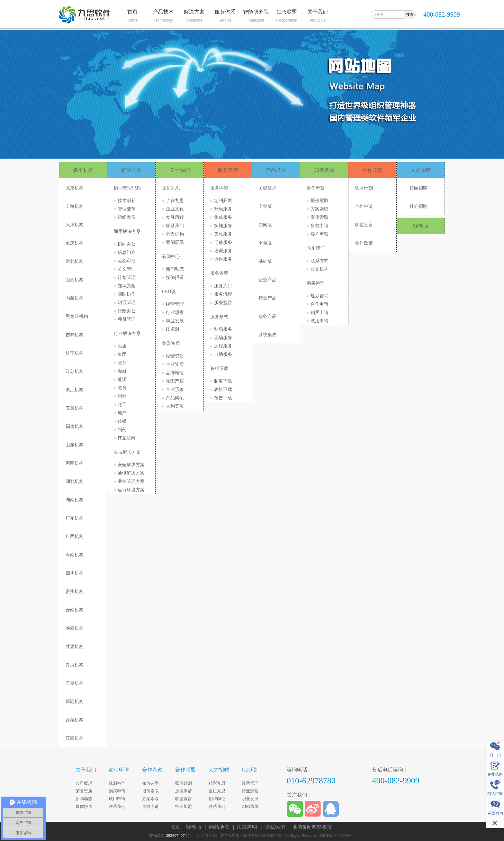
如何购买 (324, 170)
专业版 (265, 206)
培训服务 (223, 251)
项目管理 (127, 319)
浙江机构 (75, 390)
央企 (122, 346)
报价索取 (319, 201)
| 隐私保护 (274, 827)
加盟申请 (184, 791)
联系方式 (319, 261)
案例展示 (175, 242)
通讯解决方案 (131, 473)
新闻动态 (175, 269)
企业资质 (175, 364)
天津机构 (75, 225)
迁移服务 (223, 242)
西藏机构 (75, 720)
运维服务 (223, 259)
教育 (122, 388)
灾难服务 (223, 234)
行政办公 (127, 311)
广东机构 (75, 518)
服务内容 (219, 188)
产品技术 (163, 12)
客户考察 (319, 234)
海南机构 (75, 555)
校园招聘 (419, 188)
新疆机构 (75, 702)
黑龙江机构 (77, 316)
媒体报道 (175, 277)
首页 (132, 12)
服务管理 (219, 273)
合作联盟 (373, 170)
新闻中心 (171, 257)
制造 (122, 396)
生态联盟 (287, 12)
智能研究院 (256, 12)
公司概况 (84, 783)
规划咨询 (319, 296)
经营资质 (175, 356)
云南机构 (75, 610)
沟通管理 (127, 303)
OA (177, 827)
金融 (122, 371)
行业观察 (175, 313)
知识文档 (127, 286)
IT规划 (172, 329)
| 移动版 (193, 827)
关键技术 (267, 188)
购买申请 (319, 313)
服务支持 (228, 170)
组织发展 (127, 217)
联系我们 (175, 226)
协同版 (265, 225)
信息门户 (127, 252)
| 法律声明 (246, 827)
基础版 (265, 261)
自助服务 (223, 354)
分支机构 (175, 234)
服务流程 (223, 294)
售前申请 (319, 226)
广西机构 (75, 536)
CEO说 (169, 292)
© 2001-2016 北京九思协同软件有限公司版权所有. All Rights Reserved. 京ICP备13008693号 (276, 836)
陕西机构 (75, 628)
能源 (122, 379)
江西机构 (75, 738)
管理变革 (127, 209)
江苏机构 (75, 371)
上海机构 (75, 206)
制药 (122, 430)
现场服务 (223, 338)
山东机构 (75, 445)
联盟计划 (364, 188)
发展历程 (175, 217)
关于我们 (318, 12)
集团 (122, 354)
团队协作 (127, 294)
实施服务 (223, 226)
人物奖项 (175, 406)
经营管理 (175, 304)
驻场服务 (223, 329)
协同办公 (127, 244)
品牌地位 (175, 373)
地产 (122, 413)
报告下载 (223, 398)
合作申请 (319, 304)
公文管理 (127, 269)
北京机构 (75, 188)
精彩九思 (217, 783)
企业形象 (175, 389)
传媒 (122, 421)
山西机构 (75, 280)
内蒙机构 (75, 298)
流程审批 (127, 261)
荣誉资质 (171, 343)
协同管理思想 (127, 188)
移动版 (421, 226)
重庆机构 (75, 243)
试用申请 (319, 321)
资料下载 (219, 369)
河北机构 (75, 261)
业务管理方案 (131, 481)
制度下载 (223, 381)
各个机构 (83, 170)
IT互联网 (126, 438)
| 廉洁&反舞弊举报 (310, 827)
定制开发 (223, 201)
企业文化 (175, 209)
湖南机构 (75, 500)
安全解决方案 (131, 465)
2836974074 (176, 835)
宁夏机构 (75, 683)
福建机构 (75, 426)
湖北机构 (75, 481)
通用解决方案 (127, 231)
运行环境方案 (131, 490)
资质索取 (319, 217)
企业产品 (267, 280)
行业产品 (267, 298)
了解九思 (175, 201)
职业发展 (175, 321)
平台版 (265, 243)
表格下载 (223, 389)
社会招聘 (419, 206)
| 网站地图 (218, 827)
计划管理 (127, 277)
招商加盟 (184, 806)
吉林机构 (75, 335)
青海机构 (75, 665)
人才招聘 (421, 170)
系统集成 (267, 335)
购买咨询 (316, 283)
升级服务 (223, 209)
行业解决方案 (127, 333)
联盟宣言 (364, 225)
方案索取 (319, 209)
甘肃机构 (75, 647)
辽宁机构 (75, 353)
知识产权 (175, 381)
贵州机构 (75, 591)
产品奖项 (175, 398)
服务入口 (223, 286)
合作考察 (316, 188)
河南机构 (75, 463)
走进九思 (171, 188)
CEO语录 (250, 806)
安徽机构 (75, 408)
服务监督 (223, 303)
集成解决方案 (127, 452)
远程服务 (223, 346)
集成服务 (223, 217)
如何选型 (150, 783)
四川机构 (75, 573)
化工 (122, 405)
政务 (122, 363)
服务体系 (225, 12)
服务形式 (219, 317)
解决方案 (194, 12)
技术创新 (127, 201)
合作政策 (364, 243)
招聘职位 (217, 799)
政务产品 (267, 316)
